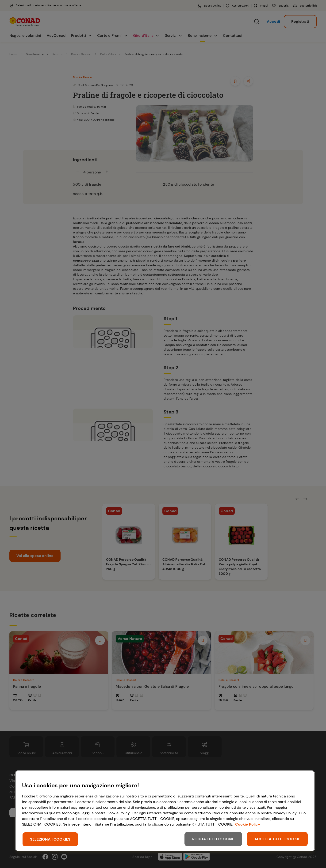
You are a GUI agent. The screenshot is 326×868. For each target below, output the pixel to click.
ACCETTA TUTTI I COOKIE (277, 839)
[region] (165, 811)
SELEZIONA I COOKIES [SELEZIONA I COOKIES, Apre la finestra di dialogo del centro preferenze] (50, 839)
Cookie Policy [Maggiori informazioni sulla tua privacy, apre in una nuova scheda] (248, 824)
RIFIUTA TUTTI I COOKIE (213, 839)
